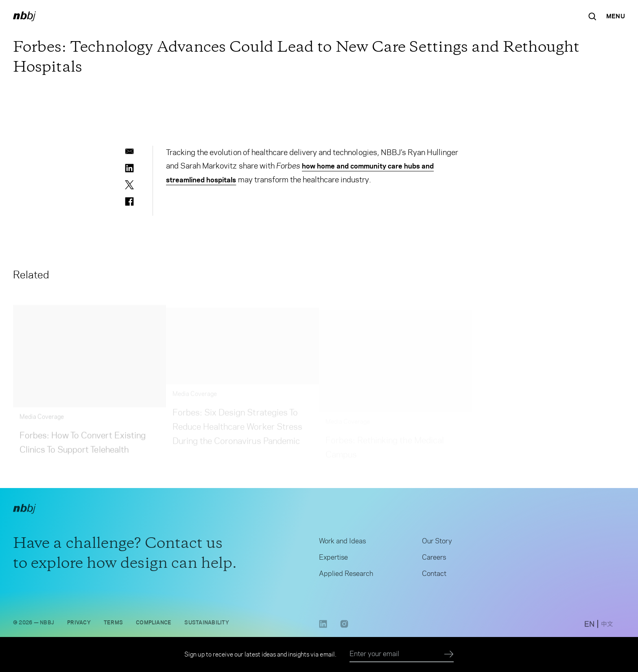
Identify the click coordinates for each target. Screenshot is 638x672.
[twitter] (129, 185)
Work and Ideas (342, 543)
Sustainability (206, 625)
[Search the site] (592, 16)
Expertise (333, 560)
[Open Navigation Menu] (616, 16)
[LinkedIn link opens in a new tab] (323, 629)
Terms (113, 625)
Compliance (154, 625)
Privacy (79, 625)
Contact (434, 576)
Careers (434, 560)
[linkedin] (129, 168)
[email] (129, 151)
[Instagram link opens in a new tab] (344, 629)
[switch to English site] (589, 627)
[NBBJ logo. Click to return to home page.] (24, 16)
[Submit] (449, 654)
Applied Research (346, 576)
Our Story (437, 543)
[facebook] (129, 201)
